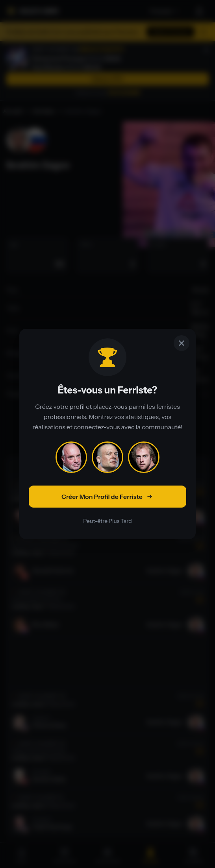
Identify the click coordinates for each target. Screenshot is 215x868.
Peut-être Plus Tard (107, 521)
